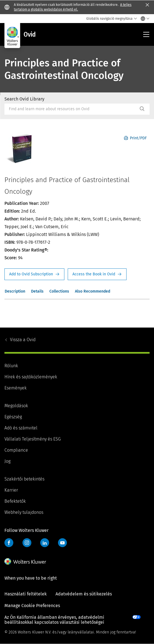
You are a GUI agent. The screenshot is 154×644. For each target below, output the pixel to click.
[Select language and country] (144, 19)
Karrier (11, 490)
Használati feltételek (26, 594)
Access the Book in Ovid (97, 274)
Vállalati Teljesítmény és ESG (33, 439)
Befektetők (15, 501)
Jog (7, 461)
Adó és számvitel (21, 428)
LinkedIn (45, 543)
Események (16, 388)
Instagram (27, 543)
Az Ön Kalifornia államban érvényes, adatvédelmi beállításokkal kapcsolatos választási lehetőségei (54, 620)
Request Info (34, 274)
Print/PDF (135, 138)
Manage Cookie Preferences (32, 606)
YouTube (62, 543)
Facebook (9, 543)
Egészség (13, 417)
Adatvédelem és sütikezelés (84, 594)
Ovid (23, 340)
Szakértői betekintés (24, 479)
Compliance (16, 450)
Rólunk (11, 366)
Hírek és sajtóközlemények (31, 377)
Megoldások (16, 406)
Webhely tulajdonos (24, 512)
